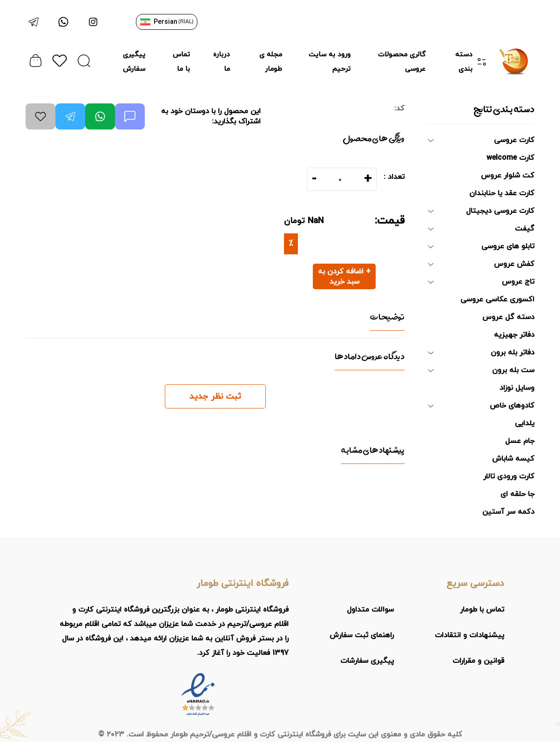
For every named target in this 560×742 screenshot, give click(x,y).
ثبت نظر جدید (215, 397)
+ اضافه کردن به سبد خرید (344, 277)
